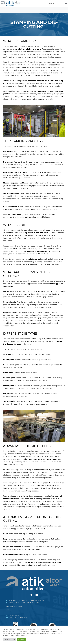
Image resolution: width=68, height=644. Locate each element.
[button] (66, 3)
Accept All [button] (22, 639)
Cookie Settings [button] (9, 639)
